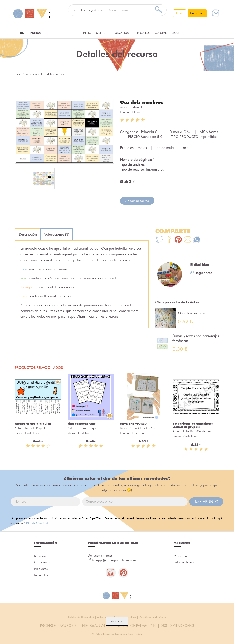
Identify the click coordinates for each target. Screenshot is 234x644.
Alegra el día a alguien (33, 424)
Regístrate (197, 13)
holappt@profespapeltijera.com (114, 560)
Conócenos (42, 563)
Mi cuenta (180, 556)
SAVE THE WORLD (133, 424)
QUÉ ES (102, 33)
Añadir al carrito (137, 201)
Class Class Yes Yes (142, 428)
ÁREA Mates (209, 132)
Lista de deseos (184, 563)
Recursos (144, 33)
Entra (180, 13)
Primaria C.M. (181, 132)
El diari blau (138, 107)
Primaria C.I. (151, 132)
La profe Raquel (35, 428)
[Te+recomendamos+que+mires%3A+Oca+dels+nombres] (169, 240)
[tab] (28, 234)
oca (186, 148)
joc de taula (165, 148)
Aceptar (117, 621)
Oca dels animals (191, 313)
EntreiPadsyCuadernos (197, 431)
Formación (123, 33)
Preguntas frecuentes (41, 572)
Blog (175, 33)
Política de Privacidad (36, 523)
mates (143, 148)
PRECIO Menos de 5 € (146, 137)
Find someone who (82, 424)
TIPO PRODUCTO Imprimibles (194, 137)
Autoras (161, 33)
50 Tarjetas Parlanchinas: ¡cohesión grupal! (193, 425)
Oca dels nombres (142, 102)
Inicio (87, 33)
